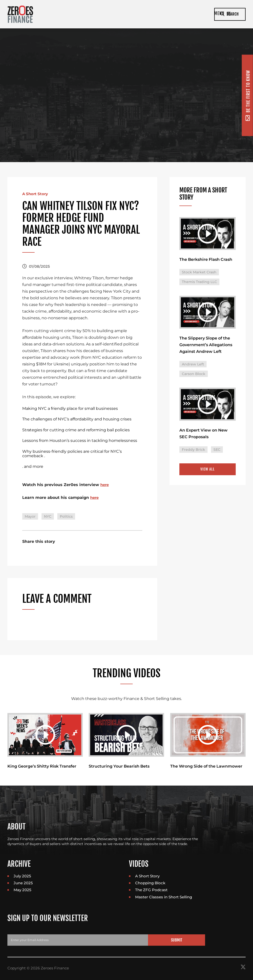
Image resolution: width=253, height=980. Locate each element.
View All (208, 471)
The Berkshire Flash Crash (206, 260)
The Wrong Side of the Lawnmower (206, 766)
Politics (66, 516)
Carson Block (194, 375)
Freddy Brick (193, 451)
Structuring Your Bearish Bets (119, 766)
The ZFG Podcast (151, 890)
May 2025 (22, 890)
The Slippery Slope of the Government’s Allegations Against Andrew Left (206, 346)
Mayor (30, 516)
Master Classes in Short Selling (164, 897)
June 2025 (23, 883)
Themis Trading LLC (199, 282)
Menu (199, 14)
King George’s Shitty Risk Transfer (42, 766)
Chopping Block (150, 883)
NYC (48, 516)
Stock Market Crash (199, 273)
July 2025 (22, 876)
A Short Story (36, 194)
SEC (217, 451)
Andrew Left (193, 365)
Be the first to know (248, 95)
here (105, 485)
